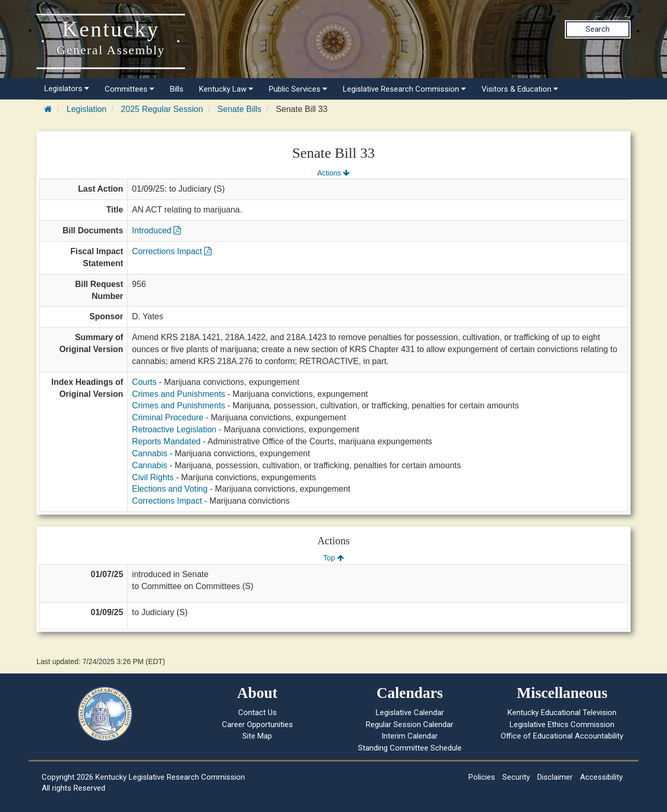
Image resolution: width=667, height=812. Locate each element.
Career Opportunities (257, 724)
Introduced (156, 230)
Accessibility (601, 777)
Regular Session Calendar (410, 724)
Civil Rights (153, 477)
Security (516, 777)
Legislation (87, 109)
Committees (129, 89)
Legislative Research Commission (404, 89)
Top (333, 558)
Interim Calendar (410, 736)
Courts (144, 382)
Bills (177, 89)
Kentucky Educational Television (562, 713)
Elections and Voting (170, 489)
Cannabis (150, 453)
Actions (333, 173)
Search (598, 29)
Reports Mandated (166, 441)
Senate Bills (239, 109)
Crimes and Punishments (178, 394)
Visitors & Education (520, 89)
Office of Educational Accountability (562, 736)
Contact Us (257, 713)
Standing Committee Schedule (410, 748)
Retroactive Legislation (174, 429)
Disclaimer (555, 777)
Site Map (257, 736)
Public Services (298, 89)
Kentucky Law (226, 89)
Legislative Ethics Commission (562, 724)
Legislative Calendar (410, 713)
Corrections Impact (172, 251)
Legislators (67, 89)
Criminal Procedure (168, 417)
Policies (482, 777)
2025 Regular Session (162, 109)
